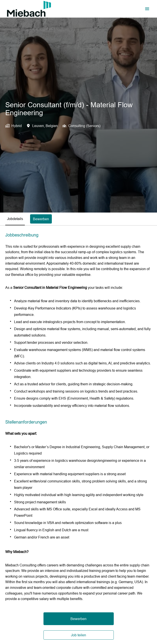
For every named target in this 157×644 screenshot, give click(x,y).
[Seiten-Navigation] (147, 9)
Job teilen (78, 635)
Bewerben (78, 619)
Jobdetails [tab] (15, 219)
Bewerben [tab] (41, 219)
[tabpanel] (78, 436)
